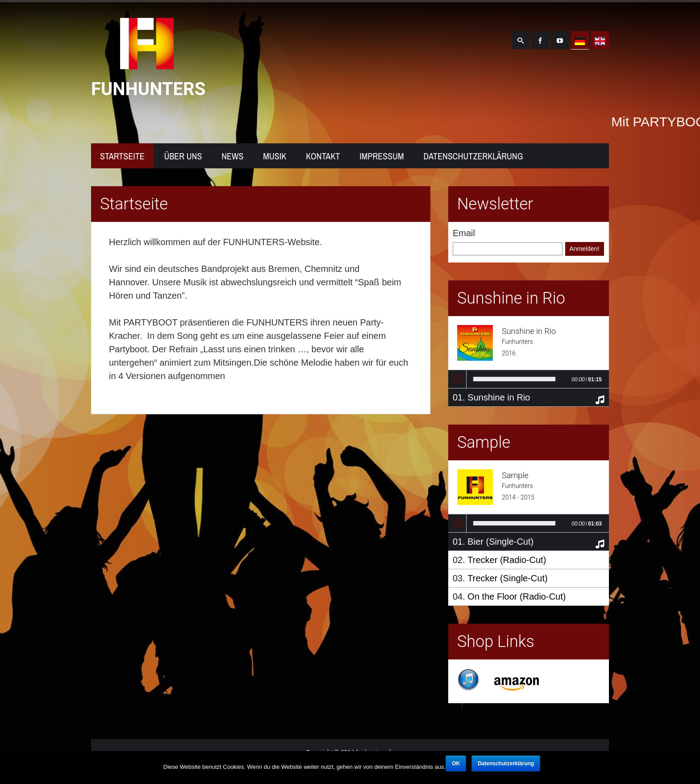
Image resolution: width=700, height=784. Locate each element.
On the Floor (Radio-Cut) (517, 596)
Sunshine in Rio (499, 397)
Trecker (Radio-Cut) (507, 560)
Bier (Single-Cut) (500, 542)
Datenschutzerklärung (473, 156)
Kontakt (323, 156)
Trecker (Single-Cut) (507, 578)
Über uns (183, 156)
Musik (275, 156)
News (232, 156)
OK (456, 763)
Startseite (122, 156)
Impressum (381, 156)
